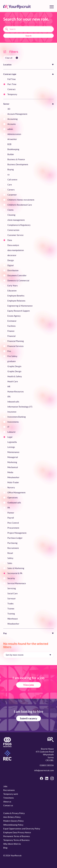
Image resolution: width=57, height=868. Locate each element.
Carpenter (12, 195)
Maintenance (13, 452)
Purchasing (12, 543)
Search (28, 36)
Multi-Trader (13, 482)
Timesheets (9, 798)
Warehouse (13, 619)
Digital (11, 265)
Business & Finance (16, 159)
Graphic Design (14, 371)
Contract (11, 89)
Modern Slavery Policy (13, 821)
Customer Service (15, 235)
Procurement (13, 528)
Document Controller (17, 275)
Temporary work (11, 794)
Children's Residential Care (20, 205)
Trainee (11, 609)
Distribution (13, 270)
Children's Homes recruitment (21, 200)
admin (10, 129)
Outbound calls (14, 503)
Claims (11, 210)
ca (8, 175)
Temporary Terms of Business (16, 840)
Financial (11, 336)
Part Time (12, 84)
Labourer (12, 432)
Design (11, 260)
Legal (10, 437)
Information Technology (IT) (20, 407)
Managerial (13, 457)
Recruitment (13, 548)
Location (7, 65)
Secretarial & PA (15, 573)
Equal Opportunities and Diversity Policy (22, 829)
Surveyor (12, 599)
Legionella (12, 442)
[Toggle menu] (52, 7)
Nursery (11, 487)
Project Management (17, 533)
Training (11, 614)
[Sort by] (28, 655)
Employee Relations (16, 301)
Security (11, 578)
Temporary (12, 94)
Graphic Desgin (14, 366)
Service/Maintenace (17, 583)
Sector (6, 104)
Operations (13, 498)
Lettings (11, 447)
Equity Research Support (19, 311)
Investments (13, 422)
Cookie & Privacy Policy (14, 813)
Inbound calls (13, 402)
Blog (5, 848)
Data (10, 240)
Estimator (12, 321)
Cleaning (11, 215)
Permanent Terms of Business (17, 836)
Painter (11, 513)
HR (9, 387)
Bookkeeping (13, 149)
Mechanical (13, 467)
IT (8, 427)
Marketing (12, 462)
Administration (14, 134)
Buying (11, 169)
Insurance (12, 412)
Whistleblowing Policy (13, 825)
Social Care (12, 593)
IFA (9, 397)
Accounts (12, 124)
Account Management (17, 114)
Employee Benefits (16, 296)
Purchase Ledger (15, 538)
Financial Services (16, 346)
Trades (11, 604)
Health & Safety (15, 376)
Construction (13, 230)
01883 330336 (47, 765)
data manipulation (16, 250)
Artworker (12, 139)
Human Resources (16, 392)
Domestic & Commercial (18, 281)
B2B (9, 144)
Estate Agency (14, 316)
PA (9, 508)
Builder (11, 154)
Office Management (16, 493)
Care (10, 185)
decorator (12, 255)
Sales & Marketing (16, 568)
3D (9, 109)
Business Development (18, 164)
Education (12, 291)
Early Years (13, 286)
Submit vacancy (29, 718)
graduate (12, 361)
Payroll (11, 518)
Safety (10, 558)
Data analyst (13, 245)
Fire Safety (12, 356)
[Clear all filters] (12, 58)
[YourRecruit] (17, 7)
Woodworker (13, 624)
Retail (10, 553)
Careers (11, 190)
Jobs (5, 786)
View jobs (29, 685)
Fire (9, 351)
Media (10, 472)
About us (7, 802)
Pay (5, 633)
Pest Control (13, 523)
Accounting (12, 119)
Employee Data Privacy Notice (17, 832)
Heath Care (13, 381)
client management (16, 220)
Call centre (12, 180)
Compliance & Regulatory (19, 225)
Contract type (10, 74)
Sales (10, 563)
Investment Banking (17, 417)
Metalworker (13, 477)
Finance (11, 331)
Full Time (12, 79)
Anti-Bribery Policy (12, 817)
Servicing (12, 588)
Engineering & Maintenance (20, 306)
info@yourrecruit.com (44, 770)
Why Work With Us (12, 844)
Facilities (12, 326)
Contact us (8, 805)
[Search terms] (28, 29)
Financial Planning (16, 341)
